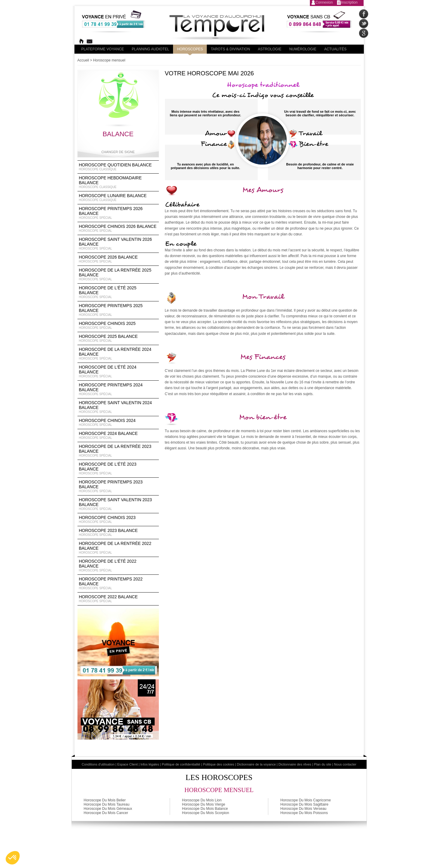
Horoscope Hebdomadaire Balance (118, 182)
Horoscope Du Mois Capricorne (306, 800)
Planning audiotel (150, 49)
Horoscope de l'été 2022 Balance (118, 566)
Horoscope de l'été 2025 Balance (118, 292)
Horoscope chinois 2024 (118, 423)
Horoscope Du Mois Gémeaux (108, 809)
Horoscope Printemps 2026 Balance (118, 213)
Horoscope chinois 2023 (118, 520)
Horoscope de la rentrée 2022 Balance (118, 548)
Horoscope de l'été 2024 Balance (118, 372)
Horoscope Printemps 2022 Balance (118, 583)
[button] (13, 858)
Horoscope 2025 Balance (118, 338)
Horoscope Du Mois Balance (205, 809)
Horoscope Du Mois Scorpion (206, 813)
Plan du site (323, 764)
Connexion (324, 2)
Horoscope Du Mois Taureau (107, 804)
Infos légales (150, 764)
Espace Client (128, 764)
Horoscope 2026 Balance (118, 259)
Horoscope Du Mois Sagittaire (304, 804)
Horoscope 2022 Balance (118, 599)
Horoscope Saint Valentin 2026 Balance (118, 244)
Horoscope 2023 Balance (118, 533)
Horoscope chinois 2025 (118, 325)
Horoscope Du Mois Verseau (303, 809)
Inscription (350, 2)
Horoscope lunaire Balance (118, 198)
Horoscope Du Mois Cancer (106, 813)
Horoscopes (190, 49)
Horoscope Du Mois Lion (202, 800)
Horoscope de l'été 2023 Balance (118, 469)
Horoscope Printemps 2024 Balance (118, 389)
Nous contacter (345, 764)
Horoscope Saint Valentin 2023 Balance (118, 504)
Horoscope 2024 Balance (118, 436)
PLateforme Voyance (103, 49)
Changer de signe (118, 152)
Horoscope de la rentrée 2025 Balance (118, 275)
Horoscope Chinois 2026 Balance (118, 228)
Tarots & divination (230, 49)
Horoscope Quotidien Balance (118, 167)
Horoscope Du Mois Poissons (304, 813)
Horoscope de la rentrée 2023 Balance (118, 451)
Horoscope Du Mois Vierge (204, 804)
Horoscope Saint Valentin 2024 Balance (118, 407)
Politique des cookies (218, 764)
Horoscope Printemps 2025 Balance (118, 310)
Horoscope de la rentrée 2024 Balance (118, 354)
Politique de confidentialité (181, 764)
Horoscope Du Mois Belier (105, 800)
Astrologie (269, 49)
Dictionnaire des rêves (295, 764)
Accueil (83, 60)
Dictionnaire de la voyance (256, 764)
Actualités (335, 49)
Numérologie (303, 49)
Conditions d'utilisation (98, 764)
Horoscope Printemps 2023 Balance (118, 486)
